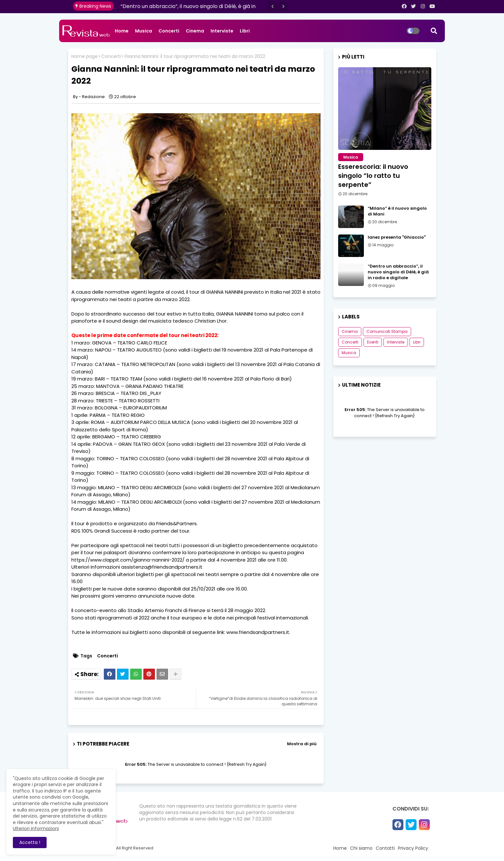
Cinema (195, 31)
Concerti (169, 31)
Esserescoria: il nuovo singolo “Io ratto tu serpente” (373, 176)
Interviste (222, 31)
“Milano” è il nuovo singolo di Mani (397, 211)
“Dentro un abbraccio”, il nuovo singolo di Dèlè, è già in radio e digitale (398, 272)
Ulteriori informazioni (36, 829)
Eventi (373, 342)
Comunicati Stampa (387, 331)
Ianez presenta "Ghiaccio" (397, 237)
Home (122, 31)
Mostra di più (302, 744)
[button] (273, 6)
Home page (85, 56)
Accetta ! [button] (30, 842)
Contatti (385, 848)
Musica (144, 31)
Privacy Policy (413, 848)
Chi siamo (361, 848)
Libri (245, 31)
